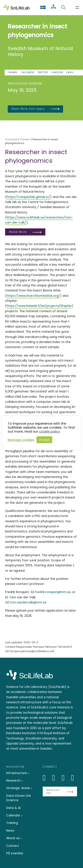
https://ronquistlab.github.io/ (28, 197)
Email (70, 72)
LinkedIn (57, 72)
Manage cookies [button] (21, 440)
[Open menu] (77, 7)
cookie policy (49, 431)
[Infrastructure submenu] (29, 773)
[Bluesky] (56, 778)
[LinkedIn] (47, 778)
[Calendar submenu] (22, 816)
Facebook (28, 72)
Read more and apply (28, 109)
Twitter (43, 72)
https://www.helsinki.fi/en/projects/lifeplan (39, 306)
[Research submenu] (22, 781)
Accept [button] (44, 440)
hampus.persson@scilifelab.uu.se (31, 651)
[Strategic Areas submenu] (31, 788)
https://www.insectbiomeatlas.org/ (33, 296)
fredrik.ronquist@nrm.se (53, 592)
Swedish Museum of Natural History (40, 51)
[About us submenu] (21, 838)
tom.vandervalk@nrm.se (28, 602)
